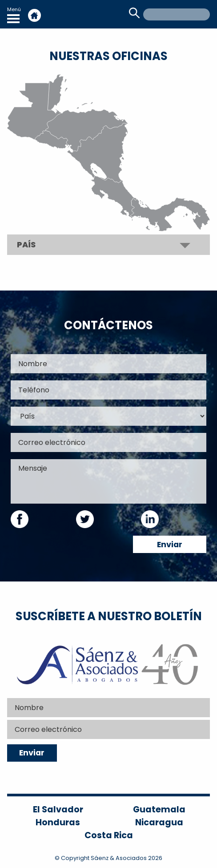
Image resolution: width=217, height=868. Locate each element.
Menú (14, 14)
